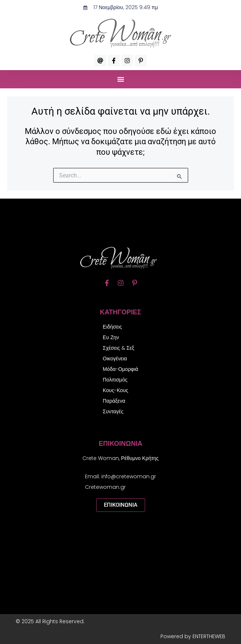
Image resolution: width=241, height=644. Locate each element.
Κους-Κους (116, 390)
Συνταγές (113, 411)
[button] (121, 79)
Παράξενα (114, 401)
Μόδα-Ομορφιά (120, 369)
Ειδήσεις (112, 327)
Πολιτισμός (115, 380)
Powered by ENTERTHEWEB (193, 636)
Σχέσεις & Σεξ (118, 348)
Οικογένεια (115, 359)
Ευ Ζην (111, 337)
